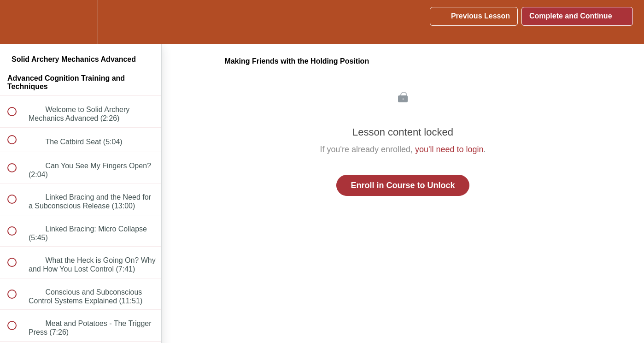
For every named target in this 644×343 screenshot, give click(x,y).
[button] (17, 22)
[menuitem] (81, 22)
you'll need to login (449, 149)
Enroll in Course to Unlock (403, 185)
